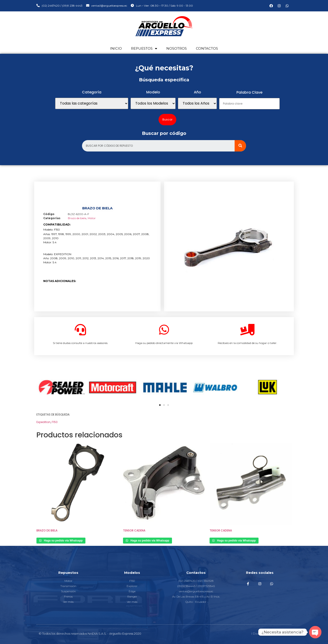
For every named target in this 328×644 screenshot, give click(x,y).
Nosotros (177, 48)
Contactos (207, 48)
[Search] (240, 146)
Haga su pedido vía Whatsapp (63, 541)
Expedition (44, 422)
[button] (160, 405)
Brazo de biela (77, 218)
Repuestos (144, 49)
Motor (92, 218)
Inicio (116, 48)
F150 (55, 422)
